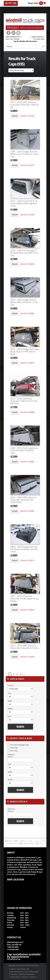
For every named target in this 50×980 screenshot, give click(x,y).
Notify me (11, 3)
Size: (9, 716)
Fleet (27, 972)
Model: (10, 709)
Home (13, 969)
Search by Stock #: (11, 810)
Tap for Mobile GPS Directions (25, 41)
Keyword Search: (11, 756)
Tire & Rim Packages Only (20, 745)
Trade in (33, 977)
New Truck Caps (16, 972)
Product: (11, 685)
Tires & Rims (15, 977)
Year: (10, 693)
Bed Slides (34, 972)
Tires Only (14, 748)
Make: (10, 701)
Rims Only (14, 751)
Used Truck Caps (23, 969)
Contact (25, 977)
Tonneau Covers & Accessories (22, 974)
